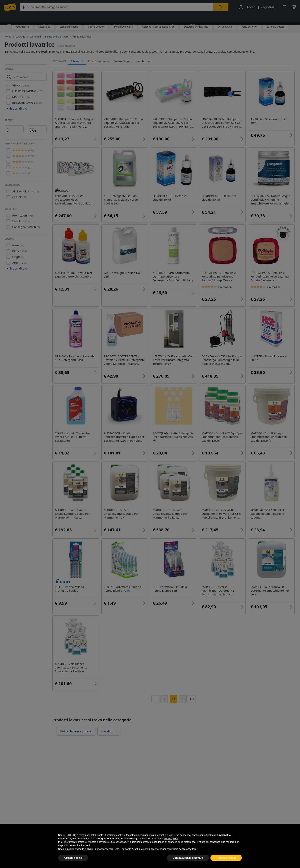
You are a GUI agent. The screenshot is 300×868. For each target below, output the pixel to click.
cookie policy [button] (171, 838)
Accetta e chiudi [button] (226, 858)
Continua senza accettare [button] (188, 858)
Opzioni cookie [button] (73, 858)
